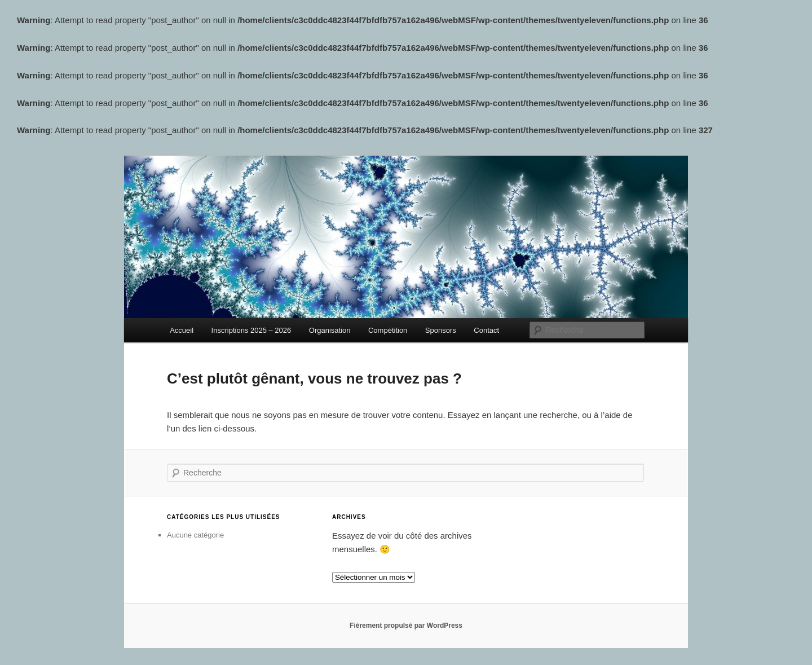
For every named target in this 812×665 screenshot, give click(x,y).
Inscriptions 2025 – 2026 (251, 330)
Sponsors (441, 330)
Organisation (330, 330)
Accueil (182, 330)
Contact (486, 330)
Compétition (388, 330)
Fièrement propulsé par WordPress (406, 626)
